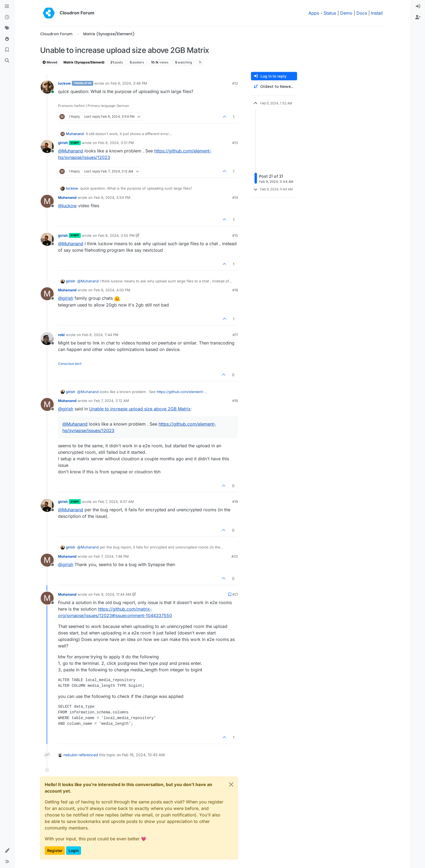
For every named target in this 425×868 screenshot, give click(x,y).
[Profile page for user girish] (47, 146)
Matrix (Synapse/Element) (84, 62)
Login (74, 851)
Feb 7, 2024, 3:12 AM (111, 401)
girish (63, 143)
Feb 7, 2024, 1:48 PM (111, 556)
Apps (314, 13)
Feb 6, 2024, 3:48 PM (129, 83)
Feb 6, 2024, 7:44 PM (100, 335)
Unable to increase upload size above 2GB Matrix (140, 409)
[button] (7, 851)
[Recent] (7, 17)
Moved (50, 62)
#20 (235, 556)
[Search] (7, 61)
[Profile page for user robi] (47, 339)
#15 (235, 235)
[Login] (418, 7)
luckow (64, 83)
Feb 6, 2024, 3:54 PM (112, 197)
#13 (235, 143)
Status (330, 13)
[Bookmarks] (7, 50)
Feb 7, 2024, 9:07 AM (116, 502)
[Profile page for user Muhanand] (47, 201)
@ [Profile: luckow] (67, 206)
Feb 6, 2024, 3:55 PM (116, 235)
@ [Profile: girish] (66, 298)
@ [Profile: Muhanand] (71, 151)
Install (377, 13)
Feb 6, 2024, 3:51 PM (116, 143)
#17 (235, 335)
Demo (346, 13)
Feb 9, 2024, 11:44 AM (112, 594)
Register (55, 851)
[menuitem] (418, 7)
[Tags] (7, 28)
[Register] (418, 17)
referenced (88, 755)
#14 (235, 197)
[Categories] (7, 7)
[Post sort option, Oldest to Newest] (274, 87)
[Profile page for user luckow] (47, 87)
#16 (235, 290)
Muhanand (75, 134)
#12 (235, 83)
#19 (235, 502)
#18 (235, 401)
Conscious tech (70, 364)
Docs (362, 13)
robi (61, 335)
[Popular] (7, 39)
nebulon (70, 755)
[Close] (231, 784)
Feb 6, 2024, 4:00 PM (112, 290)
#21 (235, 594)
